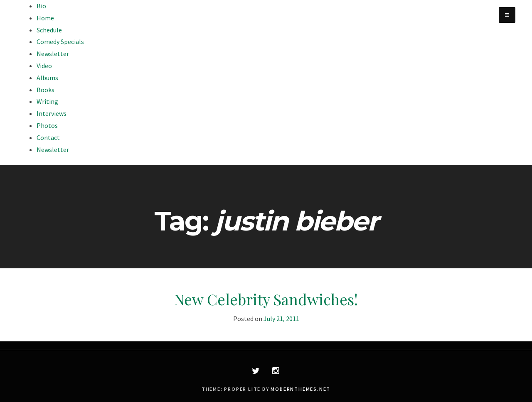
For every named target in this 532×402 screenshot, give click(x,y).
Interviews (52, 113)
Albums (47, 78)
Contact (48, 137)
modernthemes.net (300, 389)
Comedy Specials (60, 42)
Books (46, 90)
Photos (47, 125)
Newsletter (53, 54)
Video (44, 66)
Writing (47, 101)
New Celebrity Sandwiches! (266, 299)
